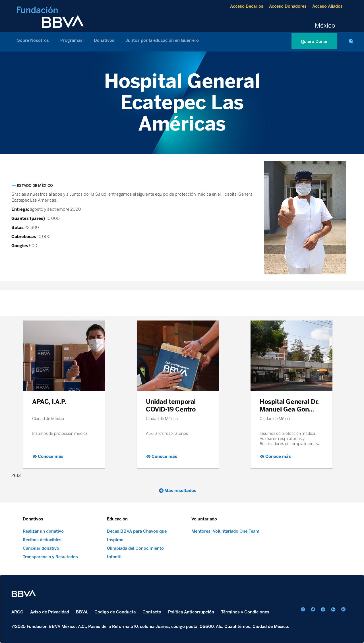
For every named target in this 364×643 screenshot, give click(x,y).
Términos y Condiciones (245, 612)
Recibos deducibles (42, 540)
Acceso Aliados (327, 6)
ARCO (17, 612)
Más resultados (180, 491)
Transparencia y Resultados (50, 557)
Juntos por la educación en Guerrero (162, 40)
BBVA (82, 612)
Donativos (104, 40)
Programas (71, 40)
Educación (117, 519)
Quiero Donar (314, 42)
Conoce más (51, 456)
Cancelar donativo (41, 548)
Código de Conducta (115, 612)
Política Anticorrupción (191, 612)
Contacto (152, 612)
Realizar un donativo (43, 531)
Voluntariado (204, 519)
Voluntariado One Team (236, 531)
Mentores (201, 531)
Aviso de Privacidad (50, 612)
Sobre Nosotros (33, 40)
